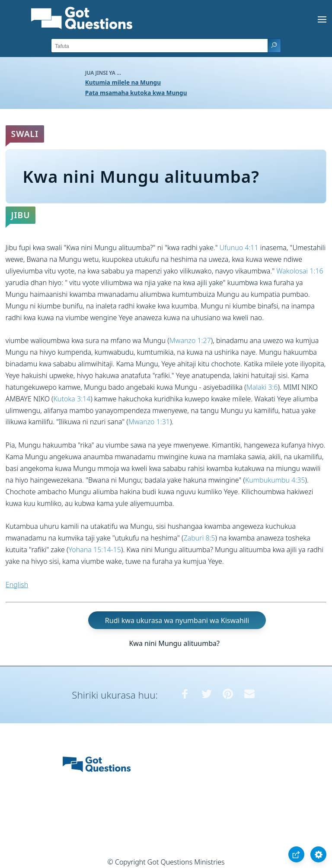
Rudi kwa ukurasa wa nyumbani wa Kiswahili (177, 620)
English (17, 585)
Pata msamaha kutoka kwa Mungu (136, 93)
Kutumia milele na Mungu (123, 82)
